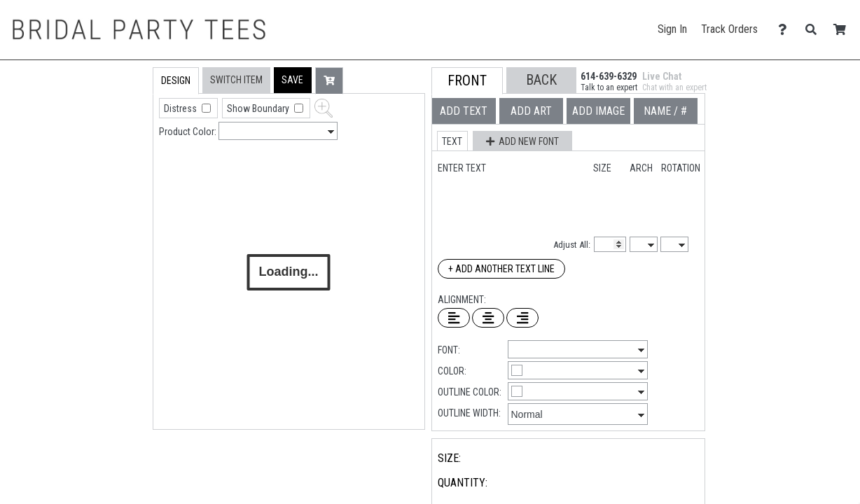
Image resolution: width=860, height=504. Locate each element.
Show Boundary (259, 108)
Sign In (672, 29)
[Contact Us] (786, 30)
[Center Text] (488, 318)
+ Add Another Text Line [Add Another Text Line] (501, 269)
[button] (292, 80)
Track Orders (729, 29)
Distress (181, 108)
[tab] (123, 156)
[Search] (815, 30)
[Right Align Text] (522, 318)
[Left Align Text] (454, 318)
